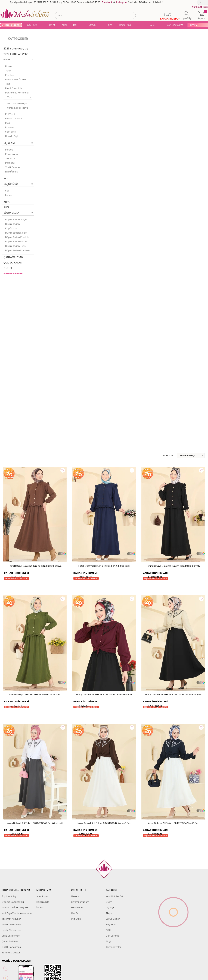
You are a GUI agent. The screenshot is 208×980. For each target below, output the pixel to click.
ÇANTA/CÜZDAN (175, 25)
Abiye (109, 913)
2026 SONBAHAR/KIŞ (16, 49)
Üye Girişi (76, 919)
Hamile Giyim (13, 136)
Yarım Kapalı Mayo (18, 108)
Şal (7, 191)
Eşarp (8, 195)
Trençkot (10, 158)
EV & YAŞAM (153, 25)
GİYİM (52, 25)
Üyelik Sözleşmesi (11, 930)
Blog (108, 941)
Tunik (8, 71)
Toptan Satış (9, 896)
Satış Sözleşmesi (11, 936)
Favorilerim (77, 908)
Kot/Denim (11, 114)
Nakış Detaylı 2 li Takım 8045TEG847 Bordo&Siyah (104, 695)
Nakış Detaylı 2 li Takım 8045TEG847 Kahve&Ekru (104, 823)
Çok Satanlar (113, 936)
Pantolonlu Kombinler (17, 93)
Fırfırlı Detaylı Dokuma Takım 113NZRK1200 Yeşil (35, 695)
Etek (8, 123)
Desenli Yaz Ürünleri (16, 79)
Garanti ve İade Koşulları (15, 908)
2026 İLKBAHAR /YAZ (16, 54)
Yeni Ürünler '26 (114, 896)
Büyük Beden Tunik (16, 246)
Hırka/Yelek (11, 172)
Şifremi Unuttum (80, 902)
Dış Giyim (111, 908)
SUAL (141, 25)
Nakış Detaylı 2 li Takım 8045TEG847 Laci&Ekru (173, 823)
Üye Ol (75, 913)
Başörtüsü (111, 924)
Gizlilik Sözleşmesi (12, 947)
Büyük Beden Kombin (17, 237)
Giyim (109, 902)
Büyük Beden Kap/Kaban (13, 226)
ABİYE (65, 25)
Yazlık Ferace (13, 167)
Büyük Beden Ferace (17, 242)
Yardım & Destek (11, 953)
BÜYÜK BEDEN (92, 25)
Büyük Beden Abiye (16, 220)
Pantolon (10, 127)
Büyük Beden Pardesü (17, 250)
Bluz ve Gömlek (14, 119)
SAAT (111, 25)
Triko (8, 84)
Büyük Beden (113, 919)
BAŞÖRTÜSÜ (125, 25)
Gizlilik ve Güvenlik (12, 924)
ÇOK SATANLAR (13, 263)
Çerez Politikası (10, 941)
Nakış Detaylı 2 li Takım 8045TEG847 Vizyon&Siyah (173, 695)
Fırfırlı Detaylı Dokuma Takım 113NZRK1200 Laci (104, 566)
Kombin (10, 75)
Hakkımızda (43, 902)
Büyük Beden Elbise (16, 233)
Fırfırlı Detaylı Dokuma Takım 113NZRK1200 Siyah (173, 566)
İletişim (40, 908)
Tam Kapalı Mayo (17, 103)
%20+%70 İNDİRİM (32, 25)
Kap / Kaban (12, 154)
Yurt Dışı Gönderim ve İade (17, 913)
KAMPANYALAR (13, 274)
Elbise (8, 66)
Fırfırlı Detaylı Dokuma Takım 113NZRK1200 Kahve (35, 566)
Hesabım (76, 896)
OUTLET (8, 268)
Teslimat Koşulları (12, 919)
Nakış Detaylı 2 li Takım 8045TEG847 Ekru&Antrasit (35, 823)
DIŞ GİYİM (76, 25)
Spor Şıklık (11, 132)
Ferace (9, 150)
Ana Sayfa (42, 896)
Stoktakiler (166, 456)
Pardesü (10, 163)
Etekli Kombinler (14, 88)
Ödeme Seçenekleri (13, 902)
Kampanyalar (113, 947)
